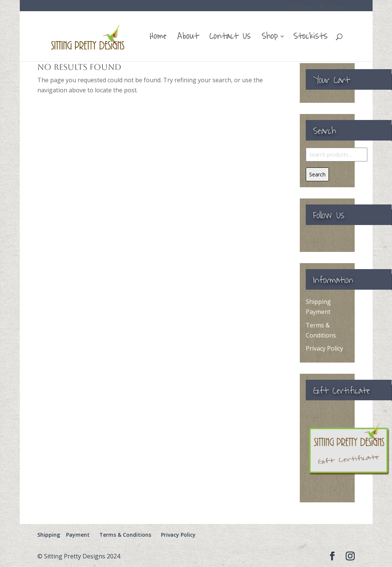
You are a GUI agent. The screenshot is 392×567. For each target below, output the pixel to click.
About (188, 39)
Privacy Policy (324, 348)
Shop (270, 39)
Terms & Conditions (125, 535)
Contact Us (230, 39)
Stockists (311, 39)
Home (158, 39)
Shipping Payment (63, 535)
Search (317, 174)
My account (300, 8)
